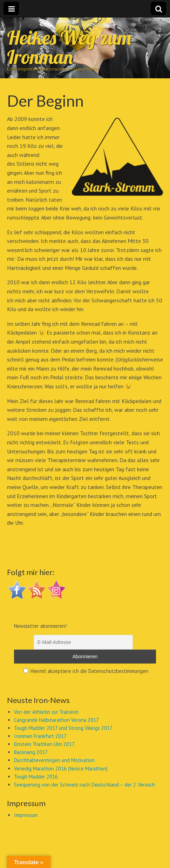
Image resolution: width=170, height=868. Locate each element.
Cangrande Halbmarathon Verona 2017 (56, 720)
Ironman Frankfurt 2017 (40, 736)
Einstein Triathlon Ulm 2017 (44, 744)
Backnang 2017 (31, 752)
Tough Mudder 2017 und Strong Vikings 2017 (63, 728)
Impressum (26, 815)
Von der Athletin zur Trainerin (46, 712)
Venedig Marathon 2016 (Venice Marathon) (61, 769)
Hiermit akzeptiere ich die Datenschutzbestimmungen (86, 671)
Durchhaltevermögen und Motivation (54, 760)
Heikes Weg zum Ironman (69, 47)
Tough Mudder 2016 (36, 777)
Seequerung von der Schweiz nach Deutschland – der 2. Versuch (84, 785)
